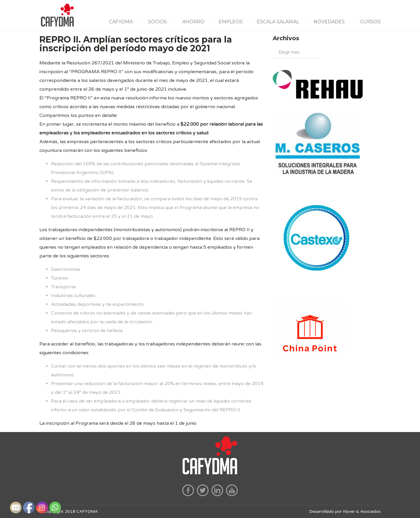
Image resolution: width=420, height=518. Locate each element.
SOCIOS (157, 22)
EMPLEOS (231, 22)
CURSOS (370, 22)
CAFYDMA (121, 22)
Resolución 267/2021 (90, 63)
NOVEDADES (329, 22)
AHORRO (193, 22)
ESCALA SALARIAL (278, 22)
